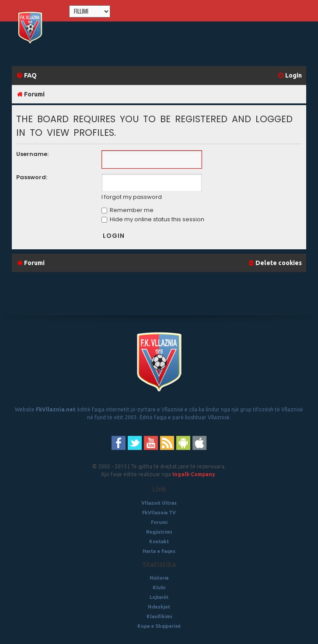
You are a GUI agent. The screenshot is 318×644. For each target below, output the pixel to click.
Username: (32, 154)
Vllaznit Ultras (159, 503)
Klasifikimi (159, 616)
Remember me (128, 210)
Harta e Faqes (159, 551)
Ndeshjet (159, 607)
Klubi (159, 587)
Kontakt (159, 541)
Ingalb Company (194, 474)
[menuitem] (26, 76)
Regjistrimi (159, 532)
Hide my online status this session (153, 219)
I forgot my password (132, 197)
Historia (159, 578)
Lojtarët (159, 597)
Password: (32, 177)
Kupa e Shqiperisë (159, 626)
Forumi (159, 522)
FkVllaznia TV (159, 513)
